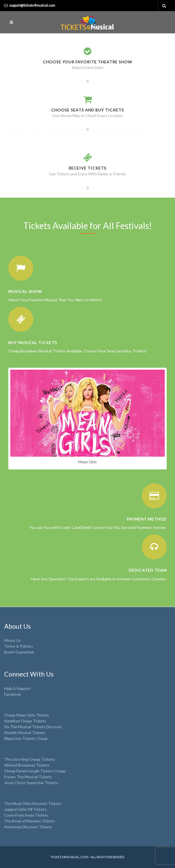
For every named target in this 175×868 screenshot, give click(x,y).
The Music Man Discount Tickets (33, 803)
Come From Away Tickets (26, 815)
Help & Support (17, 688)
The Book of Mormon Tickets (30, 821)
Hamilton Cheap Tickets (25, 721)
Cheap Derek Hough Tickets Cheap (35, 771)
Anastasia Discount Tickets (28, 827)
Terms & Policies (19, 646)
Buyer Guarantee (19, 652)
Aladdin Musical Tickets (25, 733)
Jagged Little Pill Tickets (25, 809)
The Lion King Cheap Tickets (29, 759)
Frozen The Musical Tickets (28, 777)
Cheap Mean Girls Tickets (27, 715)
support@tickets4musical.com (32, 5)
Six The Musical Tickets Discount (33, 727)
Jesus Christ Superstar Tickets (31, 783)
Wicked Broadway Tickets (27, 765)
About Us (12, 640)
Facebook (12, 694)
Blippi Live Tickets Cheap (26, 738)
